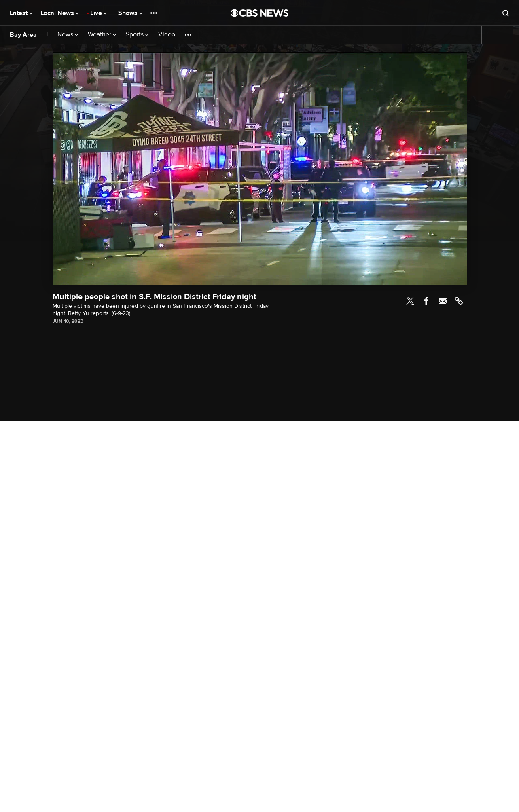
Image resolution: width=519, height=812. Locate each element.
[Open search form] (506, 13)
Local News (60, 13)
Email (443, 301)
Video (167, 35)
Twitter (410, 301)
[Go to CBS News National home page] (260, 13)
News (68, 35)
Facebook (426, 301)
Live (99, 13)
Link (459, 301)
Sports (137, 35)
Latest (21, 13)
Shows (130, 13)
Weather (102, 35)
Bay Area (23, 35)
